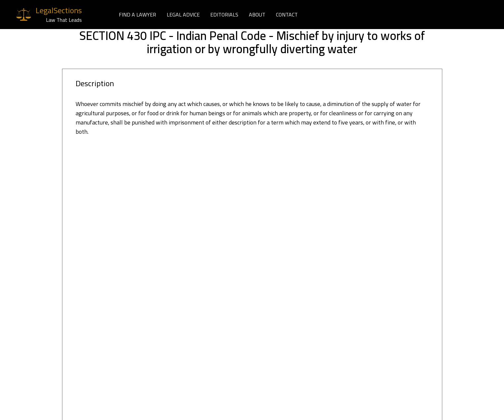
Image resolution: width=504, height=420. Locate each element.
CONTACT (287, 15)
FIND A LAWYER (137, 15)
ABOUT (257, 15)
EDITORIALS (224, 15)
